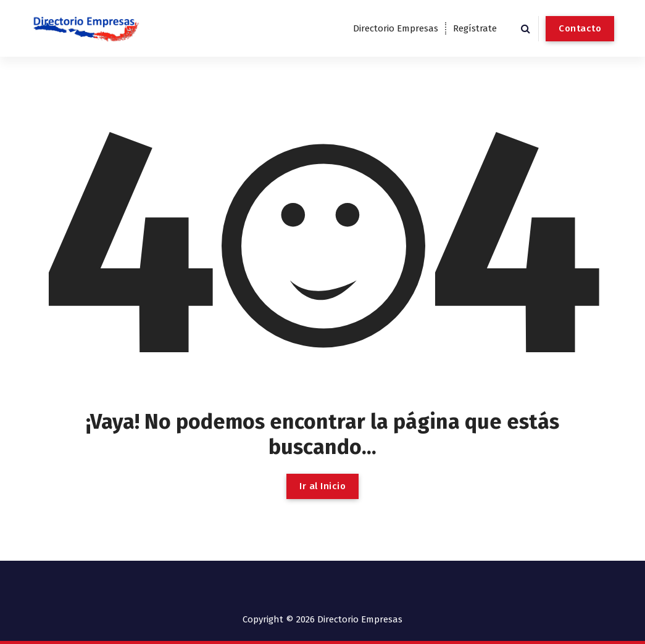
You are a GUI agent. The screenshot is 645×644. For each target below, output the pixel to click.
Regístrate (475, 28)
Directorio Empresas (396, 28)
